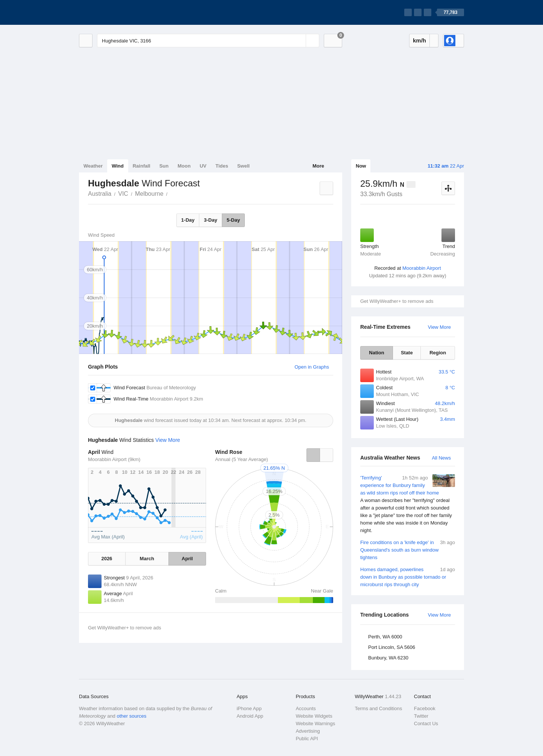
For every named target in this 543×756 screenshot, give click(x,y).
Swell (243, 166)
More (318, 166)
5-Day (233, 220)
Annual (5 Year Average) (242, 459)
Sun (164, 166)
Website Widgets (314, 716)
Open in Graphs (312, 367)
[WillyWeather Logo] (114, 12)
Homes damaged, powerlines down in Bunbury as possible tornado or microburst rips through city (408, 577)
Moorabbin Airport (422, 268)
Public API (307, 739)
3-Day (210, 220)
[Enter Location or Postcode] (208, 41)
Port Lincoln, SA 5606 (392, 647)
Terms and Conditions (379, 708)
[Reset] (299, 41)
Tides (222, 166)
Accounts (306, 708)
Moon (184, 166)
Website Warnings (315, 723)
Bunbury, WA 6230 (388, 658)
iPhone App (249, 708)
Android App (250, 716)
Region (438, 353)
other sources (131, 716)
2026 (107, 559)
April (187, 559)
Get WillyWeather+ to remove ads (397, 301)
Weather (93, 166)
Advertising (308, 731)
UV (203, 166)
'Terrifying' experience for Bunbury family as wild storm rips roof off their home (408, 504)
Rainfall (142, 166)
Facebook (425, 708)
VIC (123, 194)
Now (361, 166)
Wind (118, 166)
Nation (376, 353)
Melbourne (149, 194)
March (147, 559)
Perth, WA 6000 (385, 637)
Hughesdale (172, 193)
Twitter (421, 716)
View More (439, 327)
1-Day (188, 220)
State (407, 353)
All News (441, 458)
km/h (419, 40)
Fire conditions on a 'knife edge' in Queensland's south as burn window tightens (408, 550)
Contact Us (426, 723)
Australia (100, 194)
